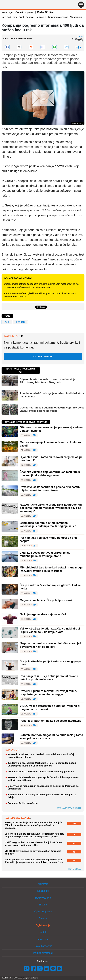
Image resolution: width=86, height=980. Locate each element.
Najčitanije (41, 17)
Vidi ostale (75, 869)
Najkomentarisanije (58, 17)
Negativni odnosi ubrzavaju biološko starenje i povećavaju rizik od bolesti (50, 645)
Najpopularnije (77, 17)
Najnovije (7, 12)
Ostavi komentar (43, 356)
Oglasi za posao (25, 12)
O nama (43, 918)
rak (7, 322)
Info (15, 17)
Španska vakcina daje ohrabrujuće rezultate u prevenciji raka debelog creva (50, 474)
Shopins (43, 905)
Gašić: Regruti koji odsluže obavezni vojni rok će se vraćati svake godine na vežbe (52, 409)
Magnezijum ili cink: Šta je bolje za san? (46, 600)
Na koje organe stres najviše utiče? (43, 614)
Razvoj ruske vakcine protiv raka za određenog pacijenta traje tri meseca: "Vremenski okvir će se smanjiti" (51, 508)
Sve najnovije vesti (69, 808)
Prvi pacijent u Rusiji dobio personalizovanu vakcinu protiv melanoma (49, 678)
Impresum (43, 939)
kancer (20, 322)
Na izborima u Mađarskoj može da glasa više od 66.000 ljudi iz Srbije (42, 796)
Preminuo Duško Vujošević (23, 803)
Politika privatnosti (43, 953)
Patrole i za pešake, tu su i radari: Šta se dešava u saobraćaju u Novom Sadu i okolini (43, 756)
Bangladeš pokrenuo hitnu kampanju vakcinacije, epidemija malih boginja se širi (48, 525)
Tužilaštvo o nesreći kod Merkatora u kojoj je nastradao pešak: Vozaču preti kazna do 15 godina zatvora (42, 764)
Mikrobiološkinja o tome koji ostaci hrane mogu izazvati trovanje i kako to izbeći (51, 569)
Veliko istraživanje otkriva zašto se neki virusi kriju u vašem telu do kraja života (50, 630)
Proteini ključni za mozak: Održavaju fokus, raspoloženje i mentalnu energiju (48, 693)
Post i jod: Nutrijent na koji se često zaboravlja (50, 721)
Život (21, 17)
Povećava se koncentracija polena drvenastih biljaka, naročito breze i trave (50, 489)
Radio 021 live (45, 12)
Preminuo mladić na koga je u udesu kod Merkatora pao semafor (52, 395)
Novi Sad (6, 17)
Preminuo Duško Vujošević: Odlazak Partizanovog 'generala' (41, 771)
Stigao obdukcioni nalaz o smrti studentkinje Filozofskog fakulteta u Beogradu (48, 381)
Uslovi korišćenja (43, 946)
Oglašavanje (43, 925)
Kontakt (43, 932)
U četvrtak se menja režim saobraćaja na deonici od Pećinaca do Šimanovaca (43, 787)
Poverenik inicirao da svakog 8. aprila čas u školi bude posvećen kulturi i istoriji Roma (43, 779)
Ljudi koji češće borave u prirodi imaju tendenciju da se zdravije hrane (45, 554)
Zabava (30, 17)
